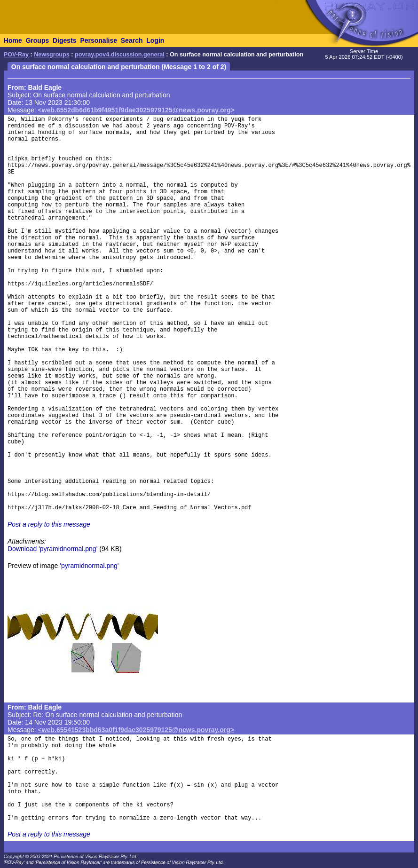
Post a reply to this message (49, 524)
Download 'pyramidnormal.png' (52, 549)
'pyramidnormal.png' (89, 566)
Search (132, 40)
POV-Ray (16, 55)
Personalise (99, 40)
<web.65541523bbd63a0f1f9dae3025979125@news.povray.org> (136, 730)
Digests (65, 40)
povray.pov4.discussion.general (120, 55)
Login (155, 40)
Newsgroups (52, 55)
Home (13, 40)
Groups (37, 40)
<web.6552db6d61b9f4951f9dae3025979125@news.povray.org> (136, 110)
